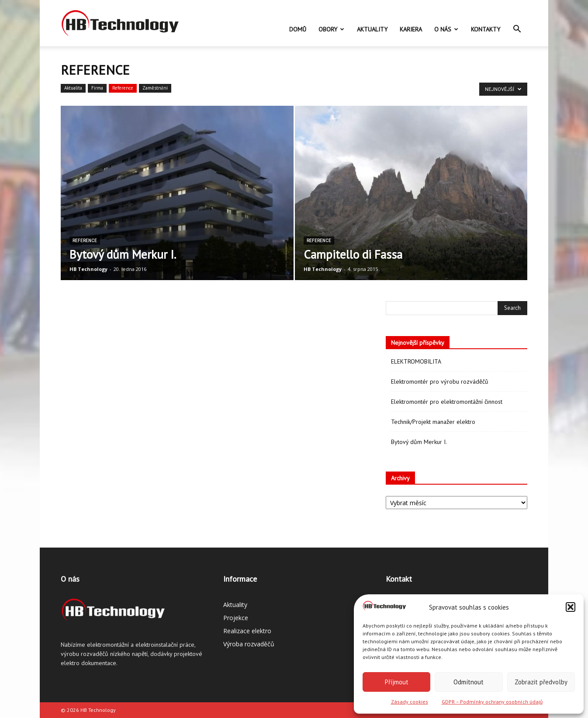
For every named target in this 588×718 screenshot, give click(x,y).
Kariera (411, 29)
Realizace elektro (247, 631)
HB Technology (88, 269)
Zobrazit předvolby (541, 682)
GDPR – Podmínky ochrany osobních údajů (492, 702)
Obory (331, 29)
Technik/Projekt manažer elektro (433, 422)
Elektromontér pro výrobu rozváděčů (440, 382)
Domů (298, 29)
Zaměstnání (155, 88)
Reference (123, 88)
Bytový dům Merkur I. (419, 442)
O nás (446, 29)
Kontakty (486, 29)
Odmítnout (469, 682)
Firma (97, 88)
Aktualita (73, 88)
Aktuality (372, 29)
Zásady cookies (410, 702)
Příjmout (397, 682)
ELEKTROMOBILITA (416, 361)
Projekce (236, 618)
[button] (571, 607)
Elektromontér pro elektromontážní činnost (447, 402)
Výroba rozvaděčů (249, 644)
